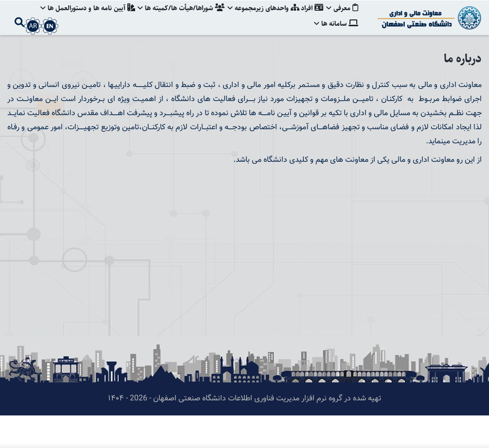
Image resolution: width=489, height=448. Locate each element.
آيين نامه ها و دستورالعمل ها (83, 17)
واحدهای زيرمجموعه (261, 17)
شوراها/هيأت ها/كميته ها (178, 17)
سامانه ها (336, 51)
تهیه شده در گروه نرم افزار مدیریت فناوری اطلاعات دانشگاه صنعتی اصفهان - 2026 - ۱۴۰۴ (244, 431)
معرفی (342, 17)
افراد (311, 17)
